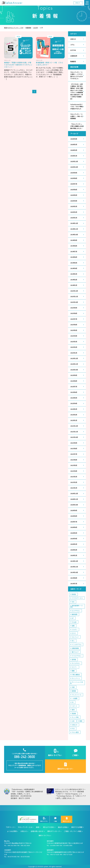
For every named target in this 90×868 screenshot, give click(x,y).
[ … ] (56, 77)
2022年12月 (74, 358)
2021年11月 (74, 431)
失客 (73, 686)
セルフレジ (75, 636)
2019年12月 (74, 560)
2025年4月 (74, 201)
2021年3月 (74, 476)
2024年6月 (74, 257)
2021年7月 (74, 454)
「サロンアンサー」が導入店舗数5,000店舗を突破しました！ (77, 126)
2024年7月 (74, 251)
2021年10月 (74, 437)
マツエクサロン (77, 655)
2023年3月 (74, 341)
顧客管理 (75, 614)
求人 (73, 640)
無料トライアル (44, 819)
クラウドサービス (77, 597)
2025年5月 (74, 195)
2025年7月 (74, 184)
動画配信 (73, 61)
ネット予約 (75, 716)
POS (73, 728)
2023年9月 (74, 307)
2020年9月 (74, 510)
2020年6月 (74, 527)
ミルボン (75, 629)
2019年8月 (74, 577)
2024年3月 (74, 274)
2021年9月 (74, 442)
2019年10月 (74, 572)
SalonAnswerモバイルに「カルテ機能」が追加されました (77, 106)
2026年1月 (74, 156)
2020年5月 (74, 532)
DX (73, 701)
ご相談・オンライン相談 (73, 831)
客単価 (74, 659)
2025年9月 (74, 173)
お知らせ (78, 3)
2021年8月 (74, 448)
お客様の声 (74, 56)
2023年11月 (74, 296)
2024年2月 (74, 279)
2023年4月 (74, 335)
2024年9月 (74, 240)
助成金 (74, 593)
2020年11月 (74, 499)
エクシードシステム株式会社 (28, 819)
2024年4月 (74, 268)
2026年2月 (74, 150)
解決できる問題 (77, 827)
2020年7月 (74, 521)
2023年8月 (74, 313)
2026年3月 (74, 144)
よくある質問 (12, 831)
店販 (73, 625)
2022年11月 (74, 364)
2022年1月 (74, 420)
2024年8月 (74, 245)
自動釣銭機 (75, 647)
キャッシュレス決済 (76, 682)
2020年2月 (74, 549)
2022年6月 (74, 392)
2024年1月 (74, 285)
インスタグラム (77, 644)
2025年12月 (74, 161)
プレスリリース (77, 694)
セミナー (75, 666)
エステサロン (76, 610)
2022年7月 (74, 386)
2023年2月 (74, 347)
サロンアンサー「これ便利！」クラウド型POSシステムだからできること (77, 75)
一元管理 (75, 698)
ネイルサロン (76, 662)
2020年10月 (74, 504)
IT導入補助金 (76, 674)
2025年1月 (74, 217)
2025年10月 (74, 167)
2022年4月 (74, 403)
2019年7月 (74, 583)
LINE (73, 720)
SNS (73, 601)
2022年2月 (74, 414)
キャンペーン (76, 677)
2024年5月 (74, 262)
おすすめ (73, 50)
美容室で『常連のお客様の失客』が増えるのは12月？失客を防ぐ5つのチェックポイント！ (18, 65)
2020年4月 (74, 538)
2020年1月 (74, 555)
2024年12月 (74, 223)
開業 (73, 670)
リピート (75, 705)
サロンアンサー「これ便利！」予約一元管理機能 (76, 116)
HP (73, 617)
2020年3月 (74, 543)
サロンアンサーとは (25, 827)
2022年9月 (74, 375)
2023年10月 (74, 302)
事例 (73, 709)
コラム (72, 45)
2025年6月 (74, 189)
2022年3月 (74, 409)
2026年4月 (74, 139)
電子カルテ (75, 651)
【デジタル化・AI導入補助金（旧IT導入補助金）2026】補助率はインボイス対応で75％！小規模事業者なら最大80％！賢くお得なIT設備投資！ (77, 91)
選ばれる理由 (63, 827)
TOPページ (10, 827)
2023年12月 (74, 290)
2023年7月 (74, 319)
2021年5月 (74, 465)
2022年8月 (74, 380)
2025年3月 (74, 206)
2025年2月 (74, 212)
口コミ (74, 632)
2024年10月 (74, 234)
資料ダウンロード (67, 819)
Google (74, 621)
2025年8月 (74, 178)
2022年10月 (74, 369)
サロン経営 (75, 731)
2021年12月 (74, 425)
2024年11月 (74, 229)
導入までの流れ (49, 827)
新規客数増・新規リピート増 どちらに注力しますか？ (50, 64)
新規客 (74, 690)
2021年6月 (74, 459)
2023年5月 (74, 330)
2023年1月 (74, 352)
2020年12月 (74, 493)
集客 (81, 720)
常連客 (74, 713)
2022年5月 (74, 397)
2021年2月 (74, 482)
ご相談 (55, 819)
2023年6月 (74, 324)
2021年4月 (74, 470)
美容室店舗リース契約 (76, 605)
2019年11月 (74, 566)
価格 (37, 827)
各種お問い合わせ (37, 831)
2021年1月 (74, 487)
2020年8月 (74, 515)
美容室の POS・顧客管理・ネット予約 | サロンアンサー (12, 3)
